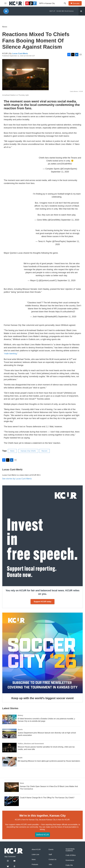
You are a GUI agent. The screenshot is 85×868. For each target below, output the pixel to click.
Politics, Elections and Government (31, 744)
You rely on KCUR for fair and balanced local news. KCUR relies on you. (42, 592)
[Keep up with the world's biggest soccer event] (42, 653)
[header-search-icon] (65, 3)
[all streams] (82, 11)
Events (51, 850)
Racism (45, 451)
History (20, 715)
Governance (70, 860)
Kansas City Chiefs (28, 451)
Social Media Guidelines (70, 850)
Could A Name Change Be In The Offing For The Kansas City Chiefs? (47, 798)
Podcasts (35, 865)
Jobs (50, 865)
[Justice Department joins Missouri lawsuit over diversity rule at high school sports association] (9, 733)
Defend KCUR (42, 835)
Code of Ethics (71, 855)
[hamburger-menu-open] (5, 3)
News (5, 27)
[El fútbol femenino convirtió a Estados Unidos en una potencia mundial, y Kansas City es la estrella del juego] (9, 719)
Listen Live (35, 855)
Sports (20, 729)
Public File (69, 865)
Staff (50, 855)
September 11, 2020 (60, 172)
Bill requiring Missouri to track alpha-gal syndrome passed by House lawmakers (49, 761)
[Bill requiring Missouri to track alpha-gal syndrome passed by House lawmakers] (9, 762)
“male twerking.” (11, 354)
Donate (76, 3)
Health (20, 758)
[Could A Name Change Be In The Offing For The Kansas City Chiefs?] (12, 801)
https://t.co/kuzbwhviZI (65, 312)
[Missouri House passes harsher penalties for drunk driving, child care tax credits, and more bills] (9, 748)
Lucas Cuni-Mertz (20, 53)
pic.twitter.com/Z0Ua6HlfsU (60, 164)
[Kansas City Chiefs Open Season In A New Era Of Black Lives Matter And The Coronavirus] (12, 787)
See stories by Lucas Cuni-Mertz (17, 479)
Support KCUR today (42, 602)
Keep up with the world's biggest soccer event (42, 698)
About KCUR (36, 850)
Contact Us (53, 860)
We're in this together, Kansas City (42, 816)
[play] (6, 11)
